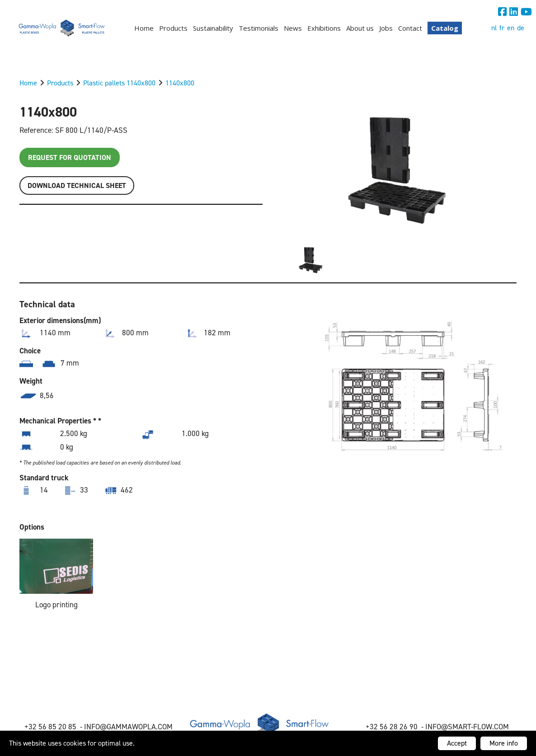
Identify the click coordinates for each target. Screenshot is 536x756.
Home (144, 28)
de (521, 28)
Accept (457, 743)
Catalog (445, 28)
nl (494, 28)
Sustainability (213, 28)
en (511, 28)
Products (173, 28)
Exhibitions (324, 28)
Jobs (386, 28)
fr (502, 28)
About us (360, 28)
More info (504, 743)
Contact (410, 28)
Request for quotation (70, 157)
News (293, 28)
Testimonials (259, 28)
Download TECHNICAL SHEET (77, 185)
